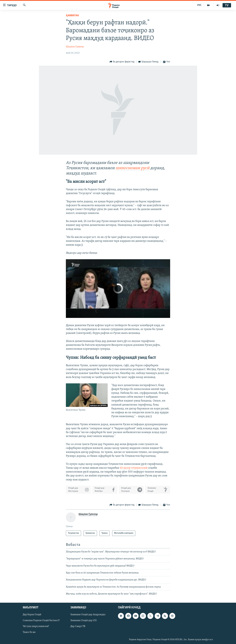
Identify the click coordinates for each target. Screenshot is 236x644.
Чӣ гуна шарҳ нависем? (36, 626)
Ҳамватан (72, 16)
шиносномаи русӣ (132, 168)
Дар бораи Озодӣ (32, 615)
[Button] (122, 62)
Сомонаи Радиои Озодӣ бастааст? (41, 620)
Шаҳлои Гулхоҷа (75, 47)
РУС (199, 5)
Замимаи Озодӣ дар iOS (84, 620)
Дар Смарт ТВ (78, 626)
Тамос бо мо (29, 632)
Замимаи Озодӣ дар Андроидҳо (88, 615)
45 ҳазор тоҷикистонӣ (134, 468)
